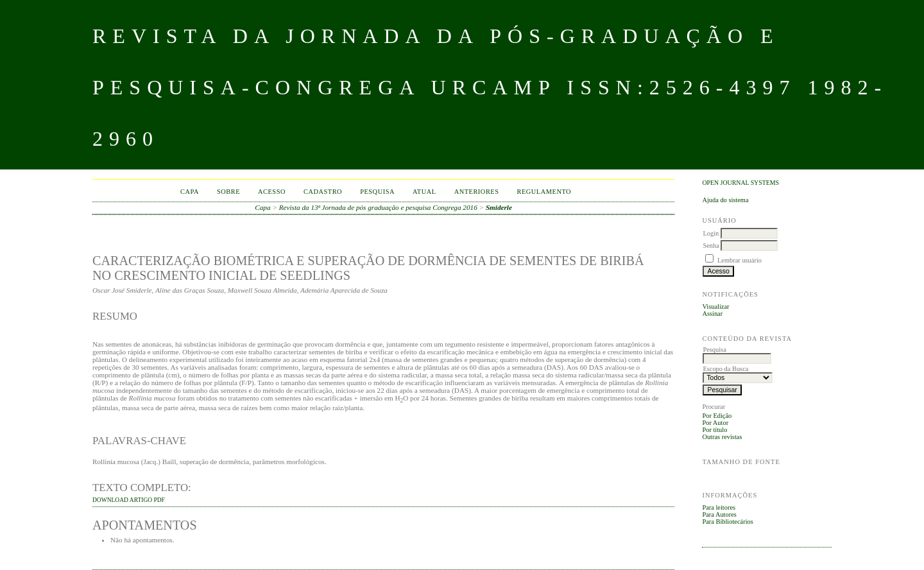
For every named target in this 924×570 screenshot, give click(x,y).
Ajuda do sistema (725, 200)
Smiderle (499, 207)
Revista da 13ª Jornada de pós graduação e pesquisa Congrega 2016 (378, 207)
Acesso (272, 192)
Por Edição (717, 416)
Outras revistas (722, 437)
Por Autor (715, 423)
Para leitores (719, 507)
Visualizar (715, 307)
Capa (190, 192)
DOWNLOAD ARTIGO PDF (129, 500)
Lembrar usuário (740, 260)
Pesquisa (377, 192)
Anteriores (477, 192)
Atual (424, 192)
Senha (711, 246)
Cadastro (323, 192)
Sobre (228, 192)
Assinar (712, 314)
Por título (714, 430)
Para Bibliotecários (727, 522)
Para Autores (719, 514)
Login (711, 233)
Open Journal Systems (740, 183)
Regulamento (544, 192)
